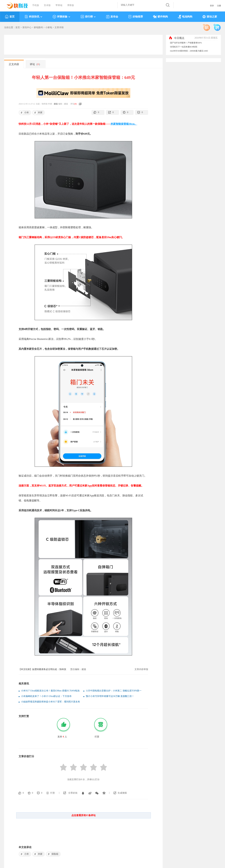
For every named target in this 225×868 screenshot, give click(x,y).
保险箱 (53, 854)
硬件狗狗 (160, 17)
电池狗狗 (185, 17)
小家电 (49, 27)
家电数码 (38, 27)
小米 (24, 113)
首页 (10, 17)
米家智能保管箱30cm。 (124, 124)
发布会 (112, 17)
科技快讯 (34, 17)
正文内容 (14, 64)
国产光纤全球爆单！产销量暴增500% (186, 43)
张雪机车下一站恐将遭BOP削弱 (184, 47)
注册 (219, 6)
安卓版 (47, 5)
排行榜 (88, 17)
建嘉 (56, 104)
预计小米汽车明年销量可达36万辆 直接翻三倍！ (110, 696)
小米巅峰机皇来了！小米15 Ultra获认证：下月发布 (46, 696)
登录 (212, 6)
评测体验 (62, 17)
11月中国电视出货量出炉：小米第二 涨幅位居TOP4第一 (114, 691)
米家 (38, 113)
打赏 (53, 793)
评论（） (36, 64)
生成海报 (122, 793)
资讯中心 (27, 27)
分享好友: (73, 793)
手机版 (36, 5)
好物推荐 (136, 17)
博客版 (71, 5)
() (75, 104)
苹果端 (59, 5)
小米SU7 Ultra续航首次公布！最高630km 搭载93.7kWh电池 (50, 691)
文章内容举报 (141, 669)
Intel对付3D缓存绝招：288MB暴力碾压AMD (189, 51)
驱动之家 (210, 17)
